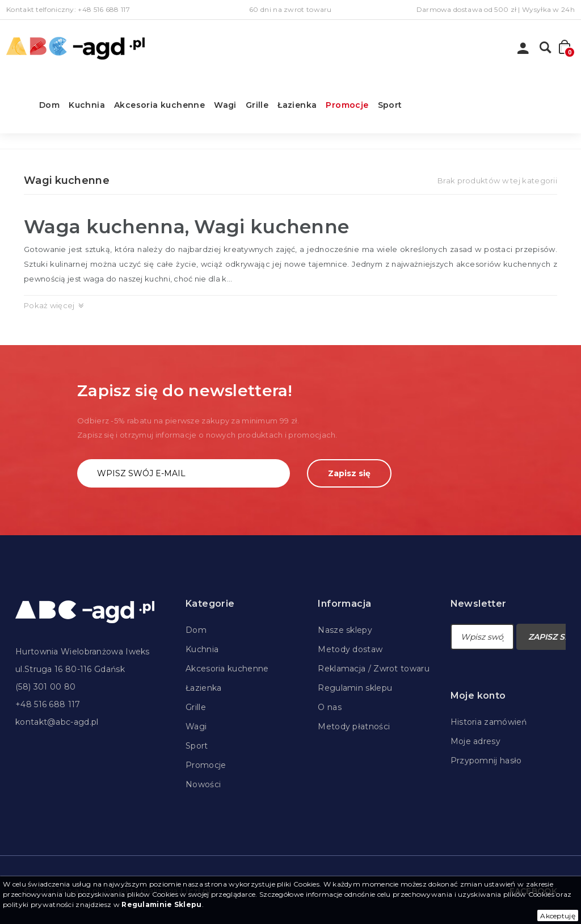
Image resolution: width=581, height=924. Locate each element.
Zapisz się (349, 473)
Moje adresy (475, 741)
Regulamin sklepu (355, 688)
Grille (257, 105)
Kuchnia (87, 105)
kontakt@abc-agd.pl (57, 722)
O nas (330, 707)
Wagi (225, 105)
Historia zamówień (489, 722)
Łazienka (297, 105)
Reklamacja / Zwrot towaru (374, 669)
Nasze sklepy (345, 630)
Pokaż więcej (49, 305)
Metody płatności (354, 726)
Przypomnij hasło (486, 761)
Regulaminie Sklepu (161, 904)
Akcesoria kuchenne (159, 105)
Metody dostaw (350, 649)
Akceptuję (558, 916)
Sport (390, 105)
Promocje (347, 105)
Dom (49, 105)
